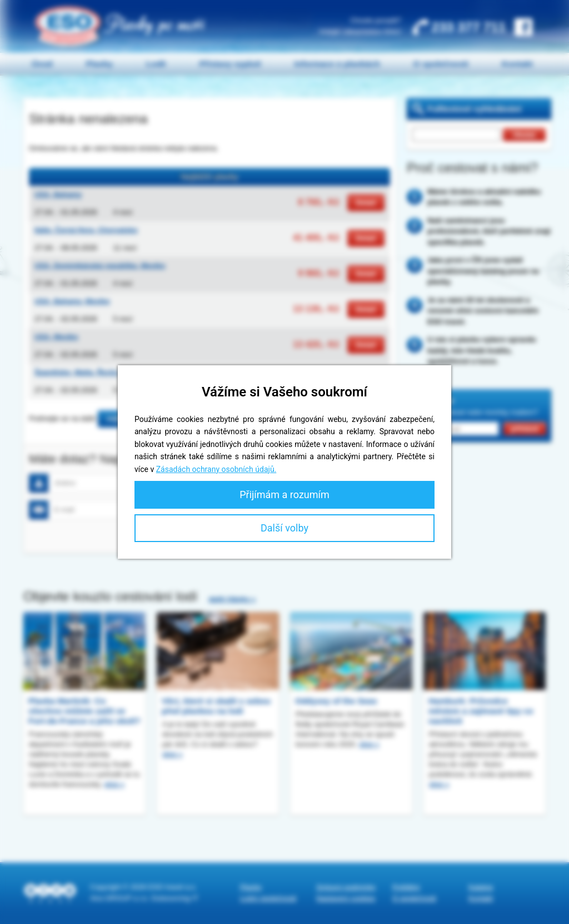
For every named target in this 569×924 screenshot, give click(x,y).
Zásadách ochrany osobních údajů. (216, 469)
